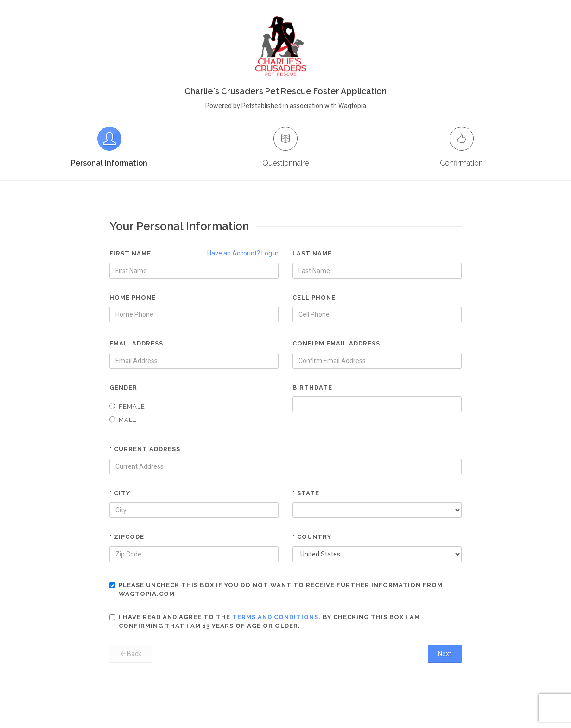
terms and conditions (275, 617)
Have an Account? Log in (243, 253)
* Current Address (145, 449)
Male (123, 420)
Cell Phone (314, 297)
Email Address (136, 343)
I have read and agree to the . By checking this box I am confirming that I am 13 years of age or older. (265, 622)
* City (120, 493)
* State (306, 493)
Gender (123, 387)
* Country (312, 537)
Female (127, 406)
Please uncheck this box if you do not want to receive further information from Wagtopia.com (276, 590)
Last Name (312, 253)
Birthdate (312, 387)
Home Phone (133, 297)
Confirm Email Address (336, 343)
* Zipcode (127, 537)
